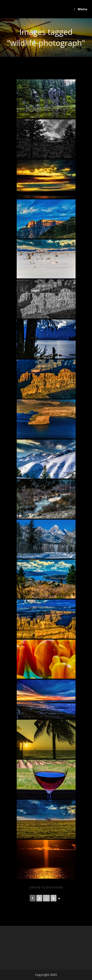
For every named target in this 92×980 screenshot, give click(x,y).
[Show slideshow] (46, 887)
